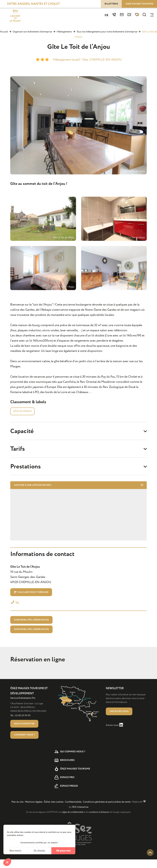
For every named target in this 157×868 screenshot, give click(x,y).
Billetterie (111, 4)
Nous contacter (24, 732)
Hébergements (65, 32)
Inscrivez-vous (119, 720)
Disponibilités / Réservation (31, 627)
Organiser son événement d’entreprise (33, 32)
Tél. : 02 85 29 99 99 (20, 724)
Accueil (4, 32)
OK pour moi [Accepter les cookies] (63, 851)
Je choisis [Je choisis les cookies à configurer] (39, 851)
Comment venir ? (24, 743)
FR (106, 16)
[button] (7, 862)
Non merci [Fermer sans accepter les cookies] (15, 851)
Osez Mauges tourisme (139, 4)
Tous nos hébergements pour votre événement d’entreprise (107, 32)
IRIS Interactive (80, 816)
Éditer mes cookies (54, 810)
